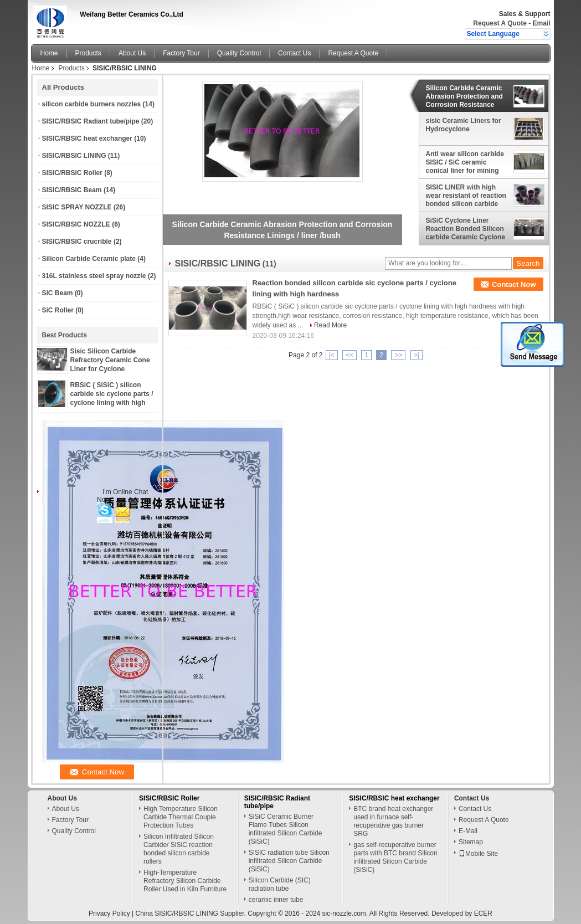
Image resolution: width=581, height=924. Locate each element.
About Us (132, 53)
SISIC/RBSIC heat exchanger (87, 138)
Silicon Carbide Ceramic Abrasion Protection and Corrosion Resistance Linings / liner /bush (464, 96)
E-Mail (468, 831)
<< (349, 355)
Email (541, 23)
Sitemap (471, 842)
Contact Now (514, 284)
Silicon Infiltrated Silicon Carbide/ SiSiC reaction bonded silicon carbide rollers (179, 849)
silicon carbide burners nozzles (92, 104)
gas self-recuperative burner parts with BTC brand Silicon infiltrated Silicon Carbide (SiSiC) (395, 857)
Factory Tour (181, 53)
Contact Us (294, 53)
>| (417, 355)
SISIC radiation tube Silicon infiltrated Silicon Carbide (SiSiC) (289, 861)
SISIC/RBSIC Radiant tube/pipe (91, 121)
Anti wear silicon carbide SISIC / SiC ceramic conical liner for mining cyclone (465, 162)
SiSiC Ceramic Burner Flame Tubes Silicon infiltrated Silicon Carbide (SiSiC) (286, 829)
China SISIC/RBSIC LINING (177, 913)
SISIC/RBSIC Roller (72, 173)
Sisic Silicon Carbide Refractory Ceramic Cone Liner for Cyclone (110, 360)
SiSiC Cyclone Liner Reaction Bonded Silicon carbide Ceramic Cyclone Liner (466, 229)
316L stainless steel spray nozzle (94, 276)
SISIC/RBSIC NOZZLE (76, 224)
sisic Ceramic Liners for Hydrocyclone (464, 125)
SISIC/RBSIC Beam (72, 190)
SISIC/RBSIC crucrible (77, 242)
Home (49, 53)
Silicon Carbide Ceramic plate (89, 259)
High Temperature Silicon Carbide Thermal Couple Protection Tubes (181, 817)
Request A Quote (500, 23)
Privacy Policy (109, 913)
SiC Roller (58, 310)
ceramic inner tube (276, 900)
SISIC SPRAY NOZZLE (77, 207)
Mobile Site (478, 854)
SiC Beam (58, 293)
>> (398, 355)
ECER (483, 913)
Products (88, 53)
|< (332, 355)
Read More (330, 325)
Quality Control (239, 53)
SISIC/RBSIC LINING (74, 156)
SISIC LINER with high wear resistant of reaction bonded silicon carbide (466, 196)
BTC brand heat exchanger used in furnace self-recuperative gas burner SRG (393, 821)
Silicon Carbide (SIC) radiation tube (280, 884)
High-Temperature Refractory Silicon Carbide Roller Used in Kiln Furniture (185, 881)
